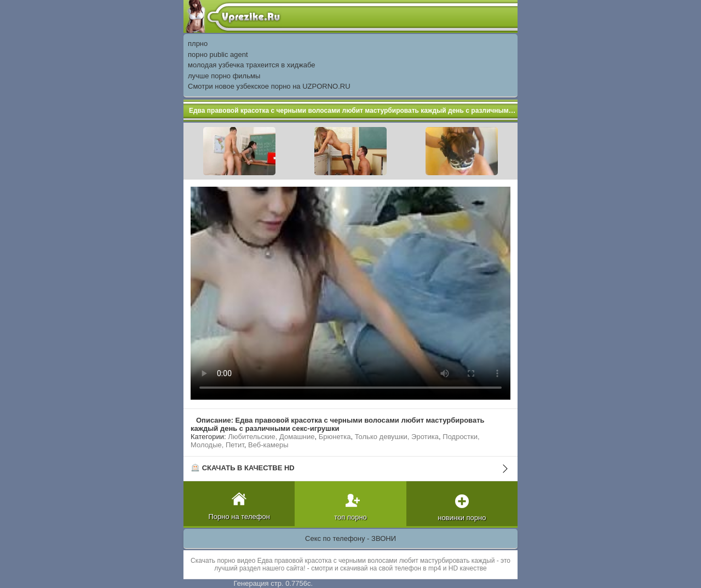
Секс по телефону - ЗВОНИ (350, 538)
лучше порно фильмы (224, 76)
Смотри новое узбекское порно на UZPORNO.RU (269, 86)
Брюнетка (335, 437)
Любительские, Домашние (271, 437)
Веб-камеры (268, 445)
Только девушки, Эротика (397, 437)
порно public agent (218, 54)
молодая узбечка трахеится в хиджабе (252, 65)
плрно (198, 44)
